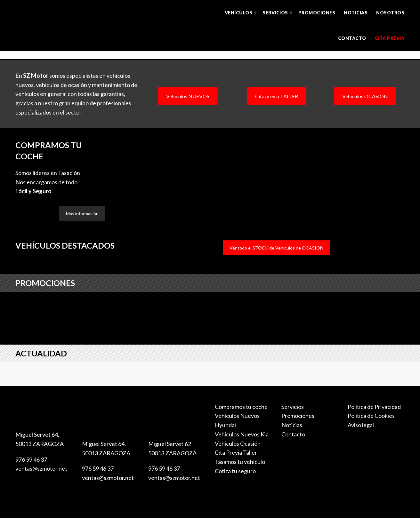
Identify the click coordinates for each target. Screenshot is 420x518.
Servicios (275, 13)
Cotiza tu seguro (235, 471)
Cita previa (390, 38)
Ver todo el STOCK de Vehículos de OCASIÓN (276, 248)
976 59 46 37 (31, 459)
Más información (82, 214)
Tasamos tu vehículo (240, 462)
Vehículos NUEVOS (188, 96)
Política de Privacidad (374, 407)
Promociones (317, 13)
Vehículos (239, 13)
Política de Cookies (371, 416)
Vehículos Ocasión (238, 443)
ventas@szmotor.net (41, 468)
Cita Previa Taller (236, 452)
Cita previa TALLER (277, 96)
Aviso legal (361, 425)
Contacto (352, 38)
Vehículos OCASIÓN (365, 96)
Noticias (356, 13)
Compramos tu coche (241, 407)
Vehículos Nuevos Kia (242, 434)
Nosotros (390, 13)
